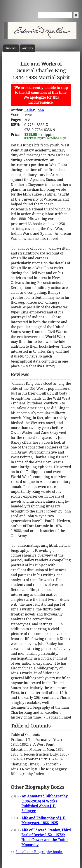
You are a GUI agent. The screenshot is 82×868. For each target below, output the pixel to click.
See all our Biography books (39, 852)
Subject (11, 48)
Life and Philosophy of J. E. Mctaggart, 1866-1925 (44, 820)
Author (27, 48)
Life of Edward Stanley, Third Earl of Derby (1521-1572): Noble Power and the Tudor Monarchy (46, 837)
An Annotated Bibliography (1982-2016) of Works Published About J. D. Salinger (44, 803)
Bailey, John (34, 110)
